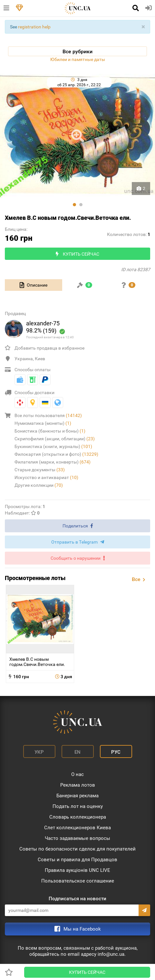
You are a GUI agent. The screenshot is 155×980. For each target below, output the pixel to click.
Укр (39, 752)
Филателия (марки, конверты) (53, 462)
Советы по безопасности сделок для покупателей (77, 849)
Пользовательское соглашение (78, 881)
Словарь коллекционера (78, 817)
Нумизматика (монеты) (43, 423)
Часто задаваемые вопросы (77, 838)
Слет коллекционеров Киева (77, 828)
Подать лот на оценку (78, 806)
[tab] (34, 285)
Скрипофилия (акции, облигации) (55, 439)
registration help (34, 27)
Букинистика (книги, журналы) (53, 446)
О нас (77, 774)
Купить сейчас (87, 972)
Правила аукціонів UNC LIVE (77, 870)
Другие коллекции (39, 485)
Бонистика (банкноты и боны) (50, 431)
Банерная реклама (77, 796)
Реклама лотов (78, 785)
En (77, 752)
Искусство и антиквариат (46, 477)
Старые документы (40, 470)
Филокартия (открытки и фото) (56, 454)
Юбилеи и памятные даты (78, 59)
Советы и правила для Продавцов (77, 860)
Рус (116, 752)
